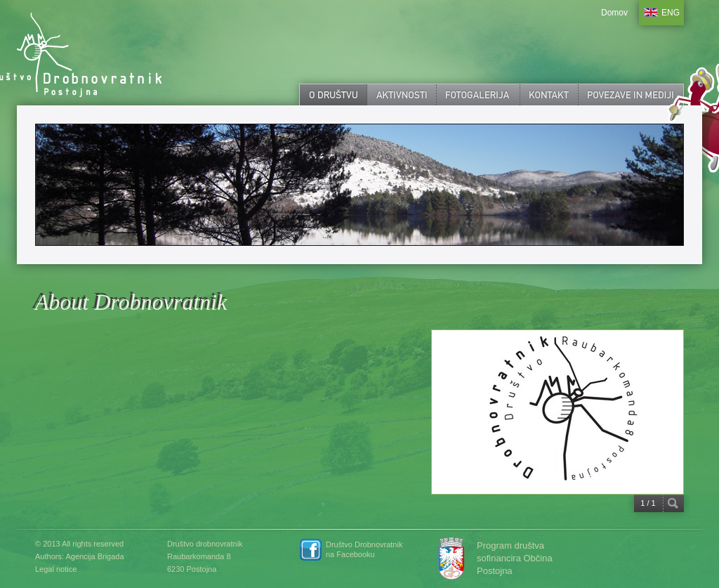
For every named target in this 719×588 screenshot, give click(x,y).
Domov (614, 13)
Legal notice (56, 569)
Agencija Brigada (94, 556)
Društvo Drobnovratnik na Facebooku (364, 549)
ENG (671, 13)
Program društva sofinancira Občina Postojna (515, 558)
